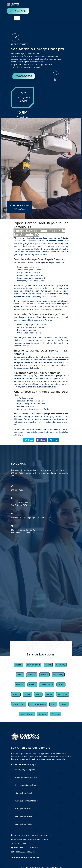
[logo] (10, 4)
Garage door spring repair (29, 267)
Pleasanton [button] (63, 694)
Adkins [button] (48, 665)
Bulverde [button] (42, 714)
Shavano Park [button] (19, 704)
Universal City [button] (47, 685)
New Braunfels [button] (34, 665)
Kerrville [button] (44, 675)
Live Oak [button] (20, 685)
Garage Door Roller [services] (24, 816)
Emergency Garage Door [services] (26, 770)
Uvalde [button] (61, 685)
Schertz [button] (16, 694)
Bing (32, 764)
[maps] (25, 764)
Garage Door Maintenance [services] (27, 801)
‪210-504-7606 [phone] (17, 490)
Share (41, 440)
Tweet (29, 440)
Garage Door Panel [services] (24, 793)
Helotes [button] (64, 704)
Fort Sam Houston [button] (38, 704)
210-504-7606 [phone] (18, 11)
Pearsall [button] (19, 665)
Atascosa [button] (32, 675)
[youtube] (20, 764)
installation (30, 306)
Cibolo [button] (20, 675)
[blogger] (23, 764)
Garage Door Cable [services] (24, 824)
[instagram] (14, 764)
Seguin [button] (27, 694)
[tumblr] (35, 764)
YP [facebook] (28, 764)
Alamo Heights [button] (27, 714)
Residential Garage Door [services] (26, 785)
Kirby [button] (53, 704)
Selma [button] (38, 694)
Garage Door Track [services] (23, 809)
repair (17, 306)
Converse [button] (56, 714)
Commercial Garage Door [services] (26, 777)
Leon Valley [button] (58, 675)
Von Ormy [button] (61, 665)
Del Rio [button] (49, 694)
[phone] (15, 37)
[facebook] (12, 764)
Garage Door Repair (40, 259)
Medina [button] (32, 685)
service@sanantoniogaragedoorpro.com (31, 839)
